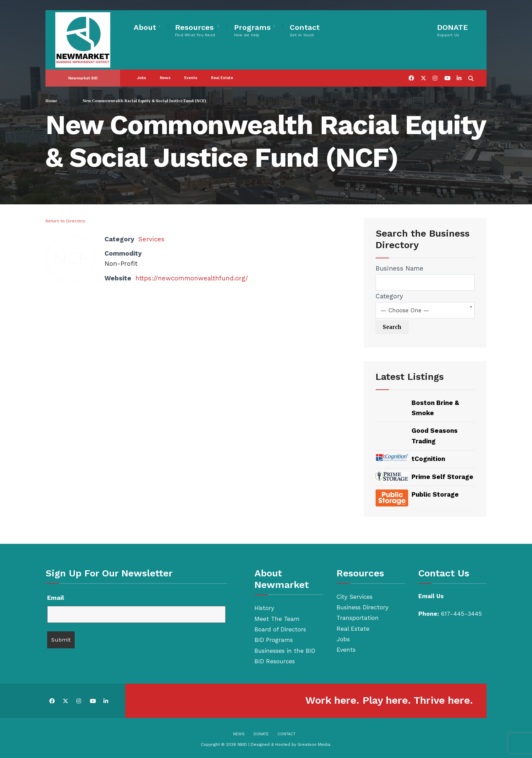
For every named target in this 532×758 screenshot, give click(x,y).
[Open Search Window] (470, 72)
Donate (261, 734)
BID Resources (275, 661)
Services (152, 239)
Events (191, 73)
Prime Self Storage (442, 477)
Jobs (142, 73)
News (165, 73)
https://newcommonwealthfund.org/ (192, 278)
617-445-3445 (461, 614)
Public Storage (435, 494)
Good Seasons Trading (435, 436)
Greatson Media (314, 744)
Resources (195, 30)
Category (389, 296)
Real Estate (222, 73)
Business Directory (363, 607)
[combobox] (425, 310)
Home (51, 101)
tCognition (428, 459)
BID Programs (274, 640)
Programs (252, 30)
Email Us (431, 596)
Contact (305, 30)
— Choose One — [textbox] (405, 310)
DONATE (452, 30)
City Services (355, 597)
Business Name (400, 268)
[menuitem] (151, 26)
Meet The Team (277, 619)
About (145, 27)
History (264, 608)
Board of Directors (280, 629)
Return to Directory (65, 221)
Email (56, 598)
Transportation (358, 618)
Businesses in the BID (285, 651)
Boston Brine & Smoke (435, 408)
